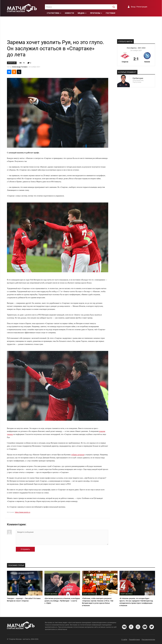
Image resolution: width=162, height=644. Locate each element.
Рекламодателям (148, 639)
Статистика (53, 13)
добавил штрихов (78, 455)
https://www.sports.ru (23, 512)
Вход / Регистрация (139, 7)
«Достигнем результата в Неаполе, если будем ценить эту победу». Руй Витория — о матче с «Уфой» (62, 601)
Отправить (25, 549)
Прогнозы (95, 13)
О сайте (124, 639)
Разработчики (134, 639)
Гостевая (110, 13)
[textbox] (81, 7)
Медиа (81, 13)
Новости (69, 13)
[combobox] (81, 7)
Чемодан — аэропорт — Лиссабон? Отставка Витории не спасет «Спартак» (24, 600)
